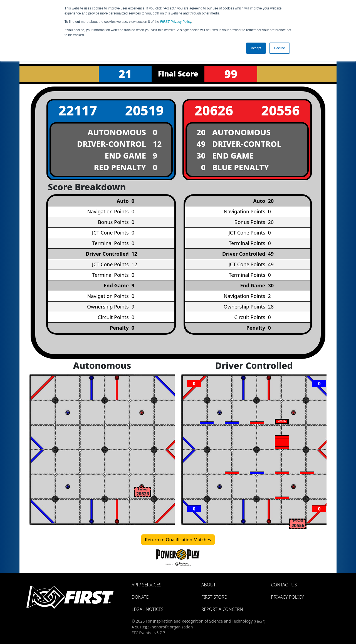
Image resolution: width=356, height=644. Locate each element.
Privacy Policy (176, 22)
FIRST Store (214, 597)
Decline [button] (280, 48)
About (209, 585)
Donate (140, 597)
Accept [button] (256, 48)
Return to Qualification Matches (178, 540)
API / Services (146, 585)
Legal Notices (148, 609)
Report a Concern (222, 609)
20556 (280, 110)
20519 (144, 110)
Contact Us (284, 585)
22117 (78, 110)
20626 (214, 110)
